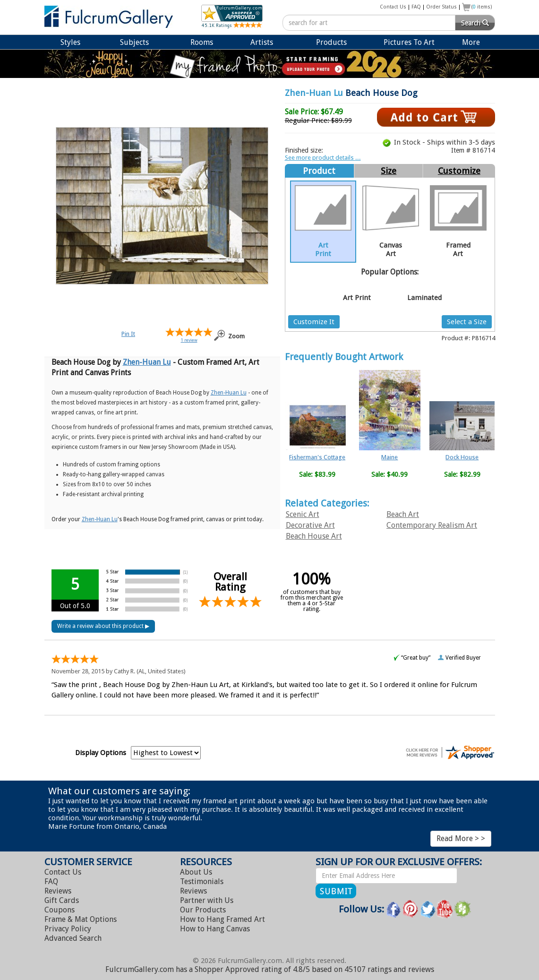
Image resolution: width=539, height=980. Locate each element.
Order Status (441, 7)
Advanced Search (73, 938)
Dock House (462, 457)
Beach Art (403, 514)
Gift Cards (62, 900)
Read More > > (461, 838)
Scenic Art (303, 514)
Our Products (203, 910)
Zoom (236, 336)
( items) (482, 7)
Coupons (60, 910)
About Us (196, 872)
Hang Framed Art (222, 919)
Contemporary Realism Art (432, 525)
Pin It (128, 334)
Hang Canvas (215, 929)
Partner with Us (207, 900)
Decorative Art (310, 525)
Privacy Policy (68, 929)
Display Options (101, 753)
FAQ (416, 7)
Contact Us (393, 7)
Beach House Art (314, 536)
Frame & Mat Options (81, 919)
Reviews (58, 891)
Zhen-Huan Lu (314, 93)
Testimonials (202, 881)
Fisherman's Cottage (317, 457)
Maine (389, 457)
